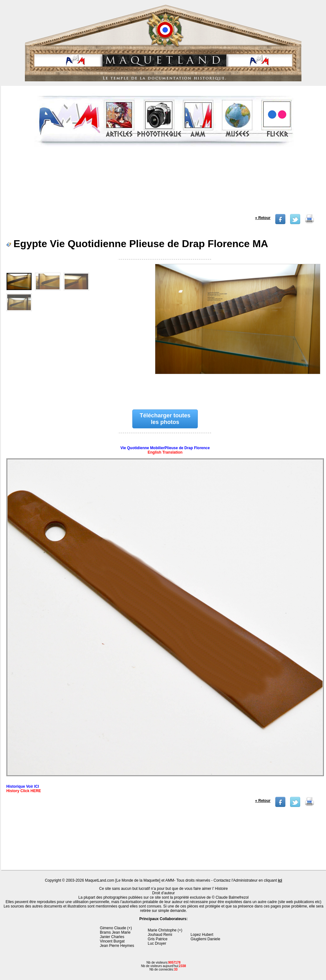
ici (280, 880)
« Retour (263, 218)
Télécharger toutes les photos (165, 419)
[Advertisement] (164, 183)
